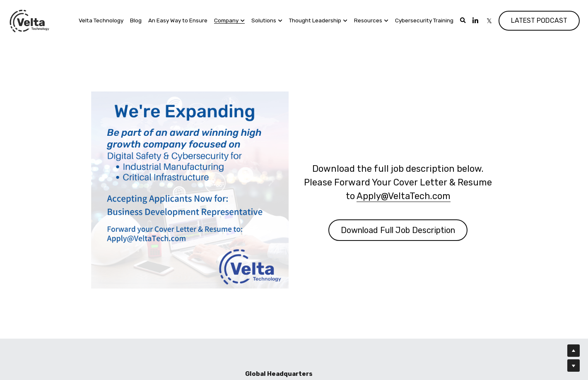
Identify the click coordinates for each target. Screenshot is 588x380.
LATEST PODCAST (539, 20)
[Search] (463, 21)
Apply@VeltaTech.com (404, 195)
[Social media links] (475, 21)
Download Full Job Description (399, 229)
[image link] (30, 20)
